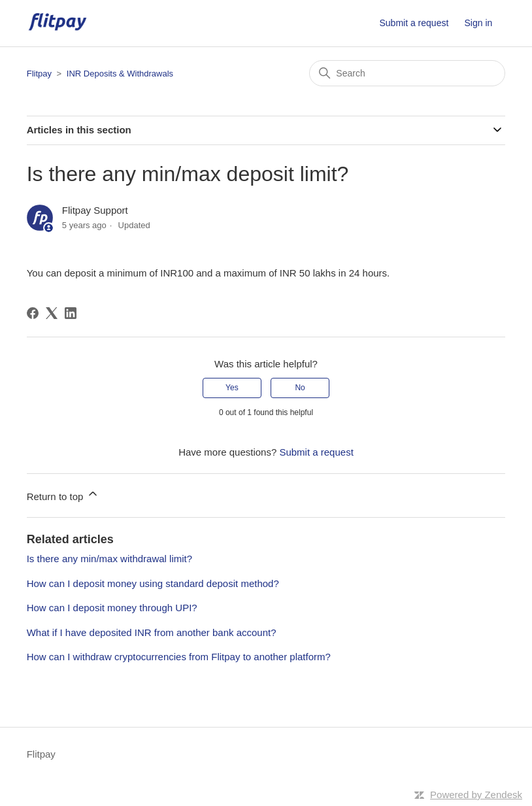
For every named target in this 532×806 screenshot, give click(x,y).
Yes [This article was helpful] (232, 388)
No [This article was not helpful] (300, 388)
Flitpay (39, 74)
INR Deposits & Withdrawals (120, 74)
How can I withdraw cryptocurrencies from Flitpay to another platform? (179, 657)
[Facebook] (33, 313)
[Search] (407, 73)
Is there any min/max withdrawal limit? (109, 559)
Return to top (63, 495)
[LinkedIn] (71, 313)
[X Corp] (52, 313)
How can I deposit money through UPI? (112, 608)
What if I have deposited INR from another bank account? (152, 632)
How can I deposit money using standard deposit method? (153, 583)
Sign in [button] (479, 23)
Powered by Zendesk (476, 795)
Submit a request (414, 23)
